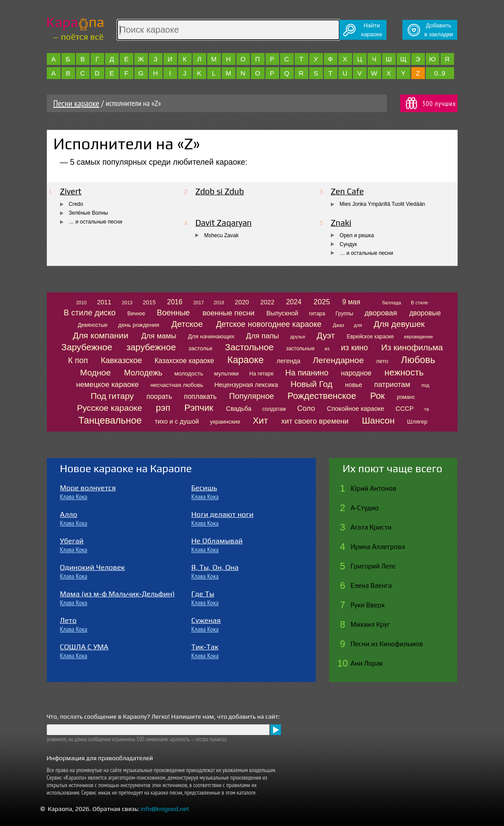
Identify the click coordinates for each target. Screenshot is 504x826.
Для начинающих (211, 336)
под (425, 385)
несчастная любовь (177, 385)
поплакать (201, 396)
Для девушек (399, 324)
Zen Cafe (347, 191)
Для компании (100, 335)
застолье (200, 348)
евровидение (418, 337)
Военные (173, 313)
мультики (227, 373)
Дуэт (326, 335)
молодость (189, 373)
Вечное (136, 314)
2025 (322, 302)
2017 (198, 303)
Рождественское (322, 396)
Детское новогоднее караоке (269, 324)
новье (354, 385)
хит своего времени (315, 421)
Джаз (339, 325)
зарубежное (151, 347)
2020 (242, 302)
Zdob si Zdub (220, 191)
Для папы (262, 336)
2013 (127, 303)
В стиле (419, 303)
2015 (149, 302)
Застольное (249, 347)
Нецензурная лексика (246, 385)
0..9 (440, 73)
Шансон (378, 421)
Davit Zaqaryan (224, 223)
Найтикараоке (372, 30)
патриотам (392, 385)
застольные (300, 349)
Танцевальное (110, 420)
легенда (288, 361)
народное (356, 373)
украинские (225, 422)
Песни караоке (76, 103)
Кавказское (121, 360)
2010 (81, 303)
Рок (377, 396)
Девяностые (93, 325)
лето (382, 361)
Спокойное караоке (356, 409)
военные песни (229, 313)
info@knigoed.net (165, 809)
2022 (267, 302)
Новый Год (312, 384)
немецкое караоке (107, 385)
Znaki (341, 223)
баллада (392, 303)
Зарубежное (87, 347)
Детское (187, 324)
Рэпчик (199, 408)
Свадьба (239, 409)
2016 (175, 302)
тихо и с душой (177, 421)
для (358, 325)
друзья (298, 337)
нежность (404, 372)
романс (406, 397)
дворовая (381, 313)
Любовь (418, 360)
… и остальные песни (96, 222)
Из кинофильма (412, 347)
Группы (345, 314)
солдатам (274, 409)
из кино (354, 348)
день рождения (138, 325)
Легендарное (338, 360)
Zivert (71, 191)
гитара (317, 314)
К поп (78, 360)
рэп (163, 408)
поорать (159, 396)
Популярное (252, 396)
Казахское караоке (184, 361)
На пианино (307, 373)
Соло (306, 408)
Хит (260, 421)
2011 (104, 302)
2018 (219, 303)
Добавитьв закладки (439, 30)
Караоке (246, 360)
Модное (95, 373)
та (426, 409)
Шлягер (417, 422)
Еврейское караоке (370, 337)
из (327, 349)
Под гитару (112, 396)
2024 (294, 302)
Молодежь (143, 373)
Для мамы (159, 336)
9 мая (351, 302)
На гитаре (261, 374)
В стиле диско (89, 313)
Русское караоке (109, 408)
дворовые (425, 313)
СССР (405, 409)
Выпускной (282, 313)
